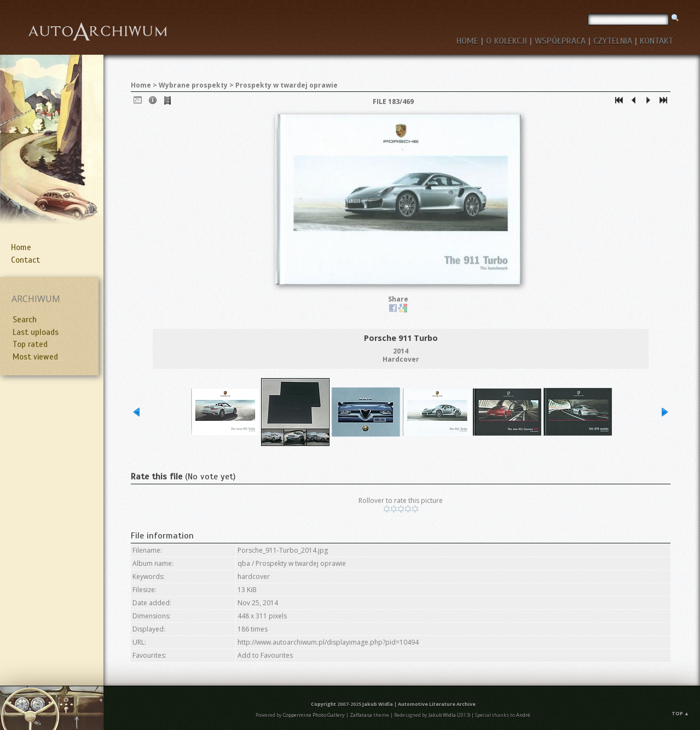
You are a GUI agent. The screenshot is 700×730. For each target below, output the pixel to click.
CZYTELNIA (613, 41)
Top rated (30, 344)
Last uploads (36, 332)
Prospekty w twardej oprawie (287, 85)
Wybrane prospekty (193, 85)
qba (244, 563)
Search (25, 320)
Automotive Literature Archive (437, 704)
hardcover (254, 577)
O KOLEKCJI (507, 41)
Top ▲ (680, 713)
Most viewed (35, 357)
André (523, 715)
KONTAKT (656, 41)
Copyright (323, 704)
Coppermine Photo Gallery (314, 715)
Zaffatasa (361, 715)
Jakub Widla (378, 704)
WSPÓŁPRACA (560, 41)
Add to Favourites (265, 655)
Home (21, 247)
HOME (467, 41)
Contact (25, 260)
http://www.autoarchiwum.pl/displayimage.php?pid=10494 (328, 642)
